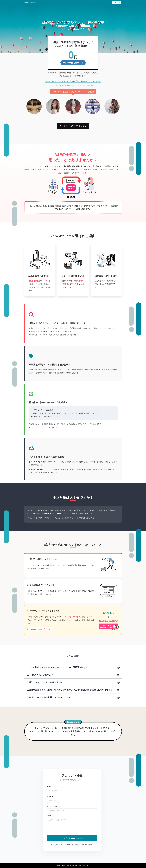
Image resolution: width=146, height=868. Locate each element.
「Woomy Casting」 (72, 617)
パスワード (51, 816)
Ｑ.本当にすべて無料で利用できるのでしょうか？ (50, 697)
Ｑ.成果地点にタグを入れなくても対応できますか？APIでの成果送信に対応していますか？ (70, 690)
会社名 (49, 787)
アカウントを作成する (72, 838)
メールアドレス (52, 806)
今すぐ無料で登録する (73, 63)
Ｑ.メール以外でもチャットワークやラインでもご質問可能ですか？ (58, 667)
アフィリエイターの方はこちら (73, 126)
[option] (34, 106)
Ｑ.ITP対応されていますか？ (40, 675)
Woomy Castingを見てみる (40, 629)
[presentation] (76, 829)
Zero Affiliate (29, 2)
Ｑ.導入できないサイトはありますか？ (45, 682)
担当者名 (50, 796)
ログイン (117, 3)
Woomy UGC (55, 845)
